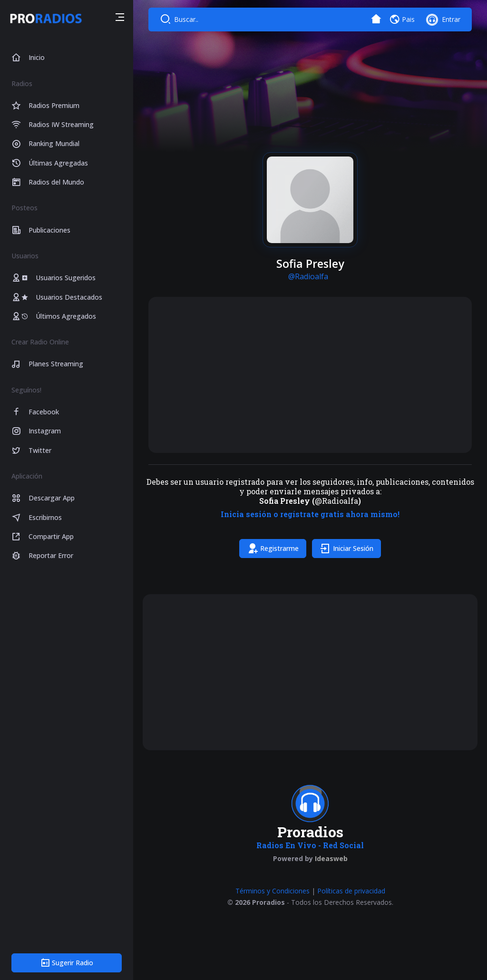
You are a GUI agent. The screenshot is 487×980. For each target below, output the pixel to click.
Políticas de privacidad (351, 891)
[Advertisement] (310, 375)
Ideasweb (331, 858)
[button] (120, 18)
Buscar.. (186, 19)
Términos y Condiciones (273, 891)
